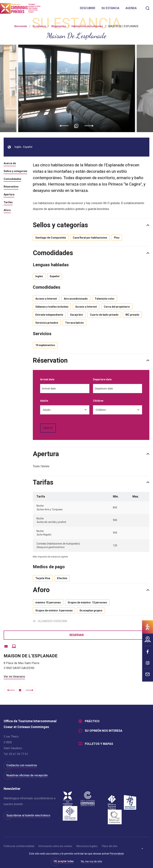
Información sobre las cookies (55, 846)
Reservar (77, 635)
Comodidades (12, 179)
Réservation (11, 187)
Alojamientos (59, 26)
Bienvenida (21, 26)
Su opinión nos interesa (104, 731)
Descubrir (88, 8)
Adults (44, 401)
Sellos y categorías (15, 171)
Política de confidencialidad (19, 846)
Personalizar (117, 854)
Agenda (131, 8)
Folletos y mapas (99, 744)
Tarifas (8, 203)
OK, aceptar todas (64, 861)
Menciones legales (87, 846)
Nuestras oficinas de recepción (27, 775)
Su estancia (110, 8)
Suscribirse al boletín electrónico (28, 816)
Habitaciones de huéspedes (87, 26)
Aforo (7, 210)
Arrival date (47, 380)
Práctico (92, 721)
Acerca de (10, 164)
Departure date (102, 380)
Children (98, 401)
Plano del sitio (110, 846)
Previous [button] (63, 126)
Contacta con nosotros (22, 765)
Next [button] (90, 126)
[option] (77, 88)
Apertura (9, 195)
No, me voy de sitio (92, 862)
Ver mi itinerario (14, 677)
